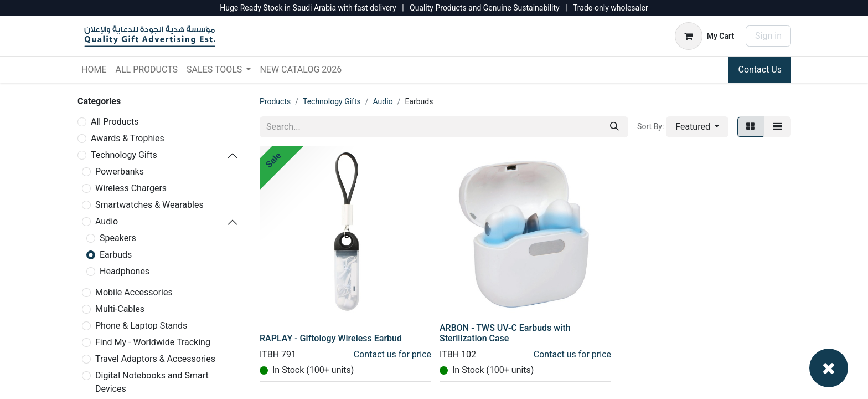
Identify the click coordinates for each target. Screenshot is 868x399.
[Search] (614, 127)
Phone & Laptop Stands (141, 326)
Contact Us (760, 70)
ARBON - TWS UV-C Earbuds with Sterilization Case (505, 333)
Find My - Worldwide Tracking (153, 342)
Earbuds (116, 255)
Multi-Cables (120, 309)
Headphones (125, 271)
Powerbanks (120, 172)
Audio (107, 221)
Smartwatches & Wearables (149, 205)
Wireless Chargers (131, 188)
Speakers (118, 238)
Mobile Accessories (134, 292)
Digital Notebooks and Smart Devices (152, 382)
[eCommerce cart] (704, 36)
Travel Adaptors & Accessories (155, 359)
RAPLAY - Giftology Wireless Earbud (331, 338)
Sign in (768, 36)
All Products (115, 122)
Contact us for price (392, 354)
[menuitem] (94, 70)
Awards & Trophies (128, 138)
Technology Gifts (124, 155)
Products (275, 101)
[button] (697, 127)
